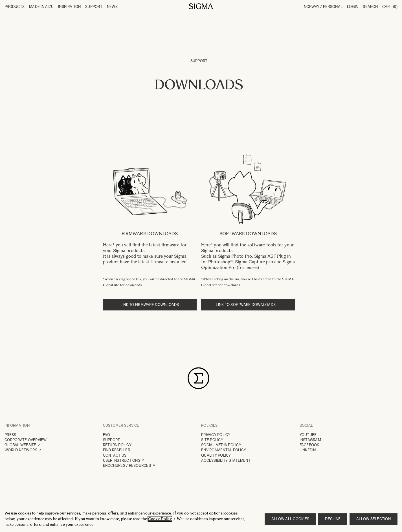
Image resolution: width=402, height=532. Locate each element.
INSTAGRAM (310, 440)
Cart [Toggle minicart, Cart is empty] (390, 7)
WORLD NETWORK (21, 450)
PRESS (10, 435)
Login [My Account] (353, 7)
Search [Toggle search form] (370, 7)
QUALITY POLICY (216, 455)
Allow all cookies (290, 519)
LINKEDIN (308, 450)
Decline (333, 519)
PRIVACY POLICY (216, 435)
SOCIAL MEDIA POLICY (221, 445)
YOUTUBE (308, 435)
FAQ (107, 435)
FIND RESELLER (117, 450)
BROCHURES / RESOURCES (127, 466)
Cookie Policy (160, 519)
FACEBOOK (309, 445)
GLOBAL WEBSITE (20, 445)
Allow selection (374, 519)
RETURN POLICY (117, 445)
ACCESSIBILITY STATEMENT (226, 460)
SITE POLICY (212, 440)
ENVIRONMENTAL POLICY (224, 450)
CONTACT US (115, 455)
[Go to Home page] (201, 6)
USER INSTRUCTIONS (122, 460)
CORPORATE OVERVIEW (26, 440)
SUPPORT (112, 440)
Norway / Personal (323, 7)
